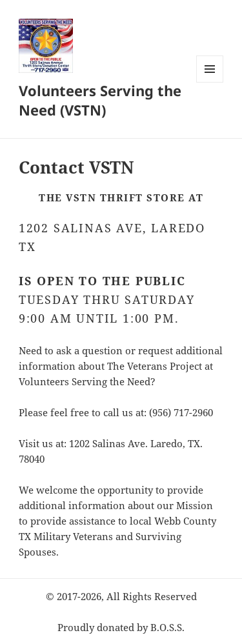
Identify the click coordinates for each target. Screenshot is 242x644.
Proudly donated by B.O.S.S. (121, 627)
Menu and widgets (210, 82)
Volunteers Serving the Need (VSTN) (100, 100)
